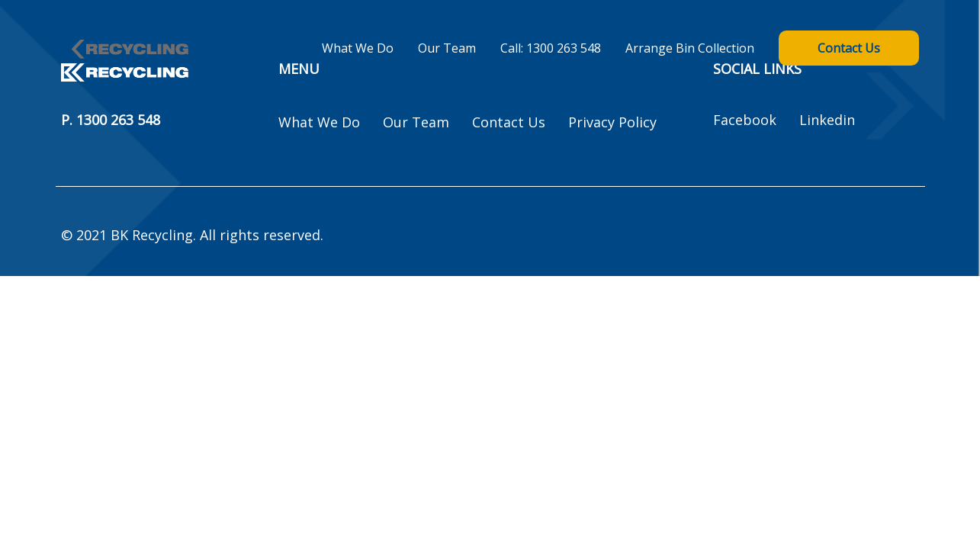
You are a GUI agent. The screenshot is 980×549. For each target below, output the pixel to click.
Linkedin (827, 120)
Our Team (447, 48)
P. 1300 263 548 (111, 120)
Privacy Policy (612, 122)
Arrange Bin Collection (690, 48)
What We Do (358, 48)
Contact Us (849, 48)
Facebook (745, 120)
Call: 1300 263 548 (551, 48)
